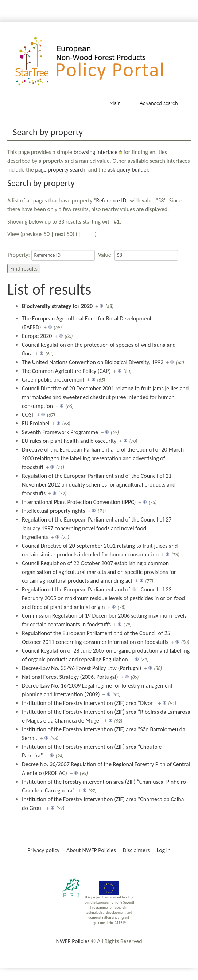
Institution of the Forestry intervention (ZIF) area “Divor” (89, 703)
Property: (19, 255)
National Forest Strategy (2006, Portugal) (70, 677)
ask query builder (128, 170)
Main (115, 103)
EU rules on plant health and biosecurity (69, 441)
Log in (163, 850)
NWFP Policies (73, 941)
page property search (60, 170)
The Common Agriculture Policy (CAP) (66, 371)
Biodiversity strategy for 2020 (57, 306)
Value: (105, 255)
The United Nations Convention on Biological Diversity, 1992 (93, 362)
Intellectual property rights (53, 511)
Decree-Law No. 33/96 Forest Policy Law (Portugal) (81, 668)
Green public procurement (53, 380)
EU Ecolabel (36, 423)
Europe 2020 (37, 336)
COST (28, 415)
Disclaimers (136, 850)
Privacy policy (43, 850)
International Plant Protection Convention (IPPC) (79, 502)
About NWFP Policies (91, 850)
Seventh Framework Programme (60, 432)
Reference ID (111, 200)
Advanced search (159, 103)
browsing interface (96, 152)
